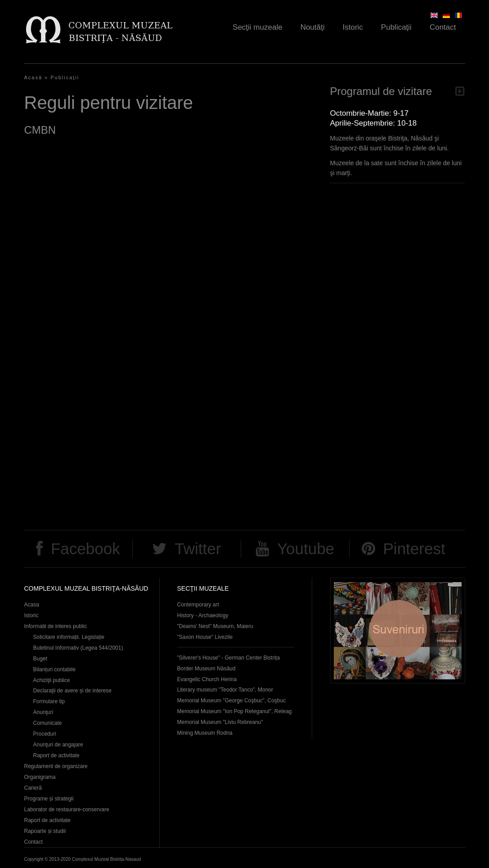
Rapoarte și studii (45, 831)
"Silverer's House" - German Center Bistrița (229, 658)
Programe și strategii (49, 799)
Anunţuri (43, 712)
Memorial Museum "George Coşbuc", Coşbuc (232, 701)
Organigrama (40, 777)
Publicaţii (396, 27)
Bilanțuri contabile (55, 669)
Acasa (32, 605)
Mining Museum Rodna (205, 733)
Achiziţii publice (52, 680)
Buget (40, 659)
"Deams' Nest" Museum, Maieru (215, 626)
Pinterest (414, 549)
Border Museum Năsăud (206, 669)
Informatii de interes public (56, 626)
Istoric (353, 27)
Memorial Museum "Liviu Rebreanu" (220, 722)
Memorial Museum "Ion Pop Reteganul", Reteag (235, 711)
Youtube (306, 549)
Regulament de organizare (56, 766)
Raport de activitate (56, 755)
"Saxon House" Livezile (205, 637)
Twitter (198, 549)
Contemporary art (198, 605)
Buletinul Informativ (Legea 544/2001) (78, 648)
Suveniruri (398, 631)
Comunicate (48, 723)
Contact (443, 27)
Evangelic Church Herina (207, 679)
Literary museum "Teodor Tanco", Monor (225, 690)
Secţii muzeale (258, 27)
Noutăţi (313, 27)
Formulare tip (49, 701)
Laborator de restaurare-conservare (67, 809)
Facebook (85, 549)
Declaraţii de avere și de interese (73, 691)
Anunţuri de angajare (58, 745)
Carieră (33, 788)
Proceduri (45, 734)
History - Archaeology (203, 615)
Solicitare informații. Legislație (69, 637)
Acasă (34, 77)
